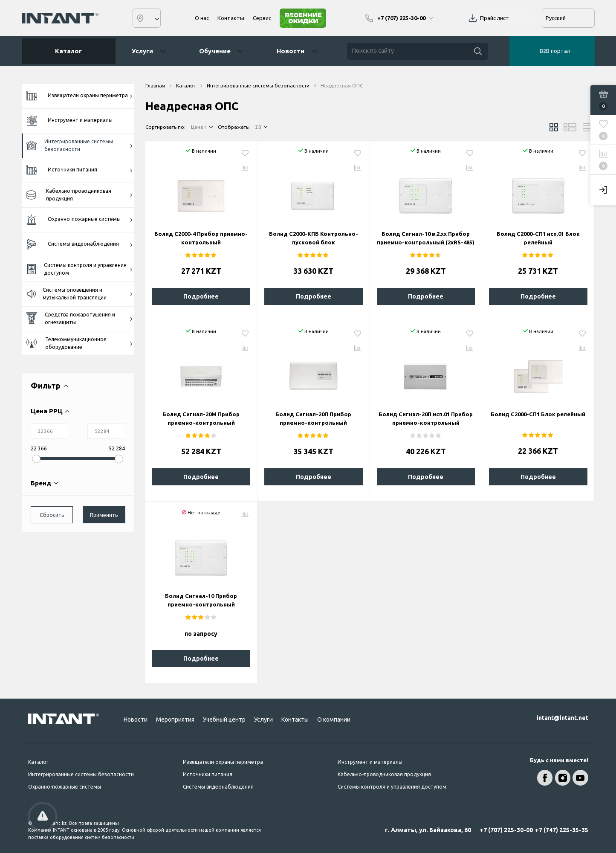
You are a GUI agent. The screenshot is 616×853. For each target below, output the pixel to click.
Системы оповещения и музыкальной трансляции (80, 294)
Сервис (262, 18)
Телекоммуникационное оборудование (80, 343)
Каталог (66, 51)
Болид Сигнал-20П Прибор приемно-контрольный (313, 418)
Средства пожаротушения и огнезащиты (80, 318)
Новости (291, 51)
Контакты (231, 18)
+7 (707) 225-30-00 (506, 830)
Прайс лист (495, 18)
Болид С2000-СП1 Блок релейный (538, 414)
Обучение (215, 51)
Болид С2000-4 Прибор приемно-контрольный (201, 238)
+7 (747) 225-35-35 (562, 830)
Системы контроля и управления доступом (80, 269)
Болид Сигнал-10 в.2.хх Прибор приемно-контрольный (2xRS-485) (426, 238)
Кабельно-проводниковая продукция (80, 195)
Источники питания (80, 170)
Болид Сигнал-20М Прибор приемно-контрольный (201, 418)
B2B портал (555, 51)
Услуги (142, 51)
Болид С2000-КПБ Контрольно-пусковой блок (314, 238)
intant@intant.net (562, 718)
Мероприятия (175, 720)
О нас (202, 18)
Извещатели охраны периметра (80, 96)
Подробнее (201, 296)
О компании (334, 720)
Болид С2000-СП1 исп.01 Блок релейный (538, 238)
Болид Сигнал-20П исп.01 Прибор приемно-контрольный (426, 418)
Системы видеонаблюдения (80, 245)
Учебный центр (224, 720)
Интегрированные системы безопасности (80, 145)
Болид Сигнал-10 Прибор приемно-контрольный (201, 600)
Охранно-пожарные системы (80, 220)
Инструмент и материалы (69, 120)
